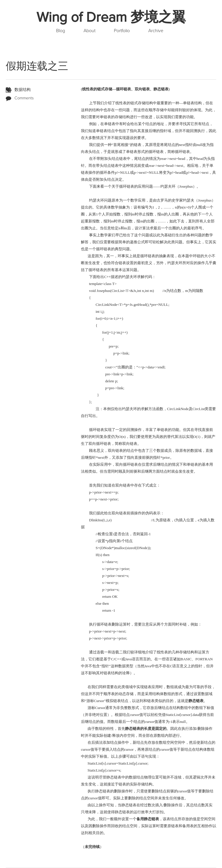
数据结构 (23, 90)
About (89, 31)
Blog (61, 31)
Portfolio (122, 31)
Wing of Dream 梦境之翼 (111, 17)
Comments (24, 98)
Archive (156, 31)
